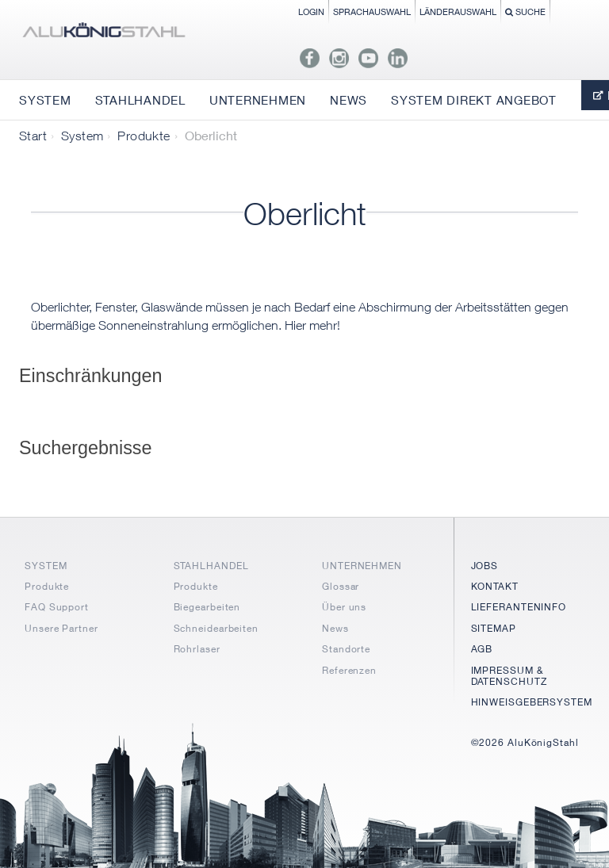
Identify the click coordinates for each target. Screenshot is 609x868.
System (82, 136)
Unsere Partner (61, 628)
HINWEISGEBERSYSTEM (532, 702)
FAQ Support (57, 607)
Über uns (344, 607)
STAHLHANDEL (211, 566)
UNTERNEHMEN (362, 566)
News (335, 628)
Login (311, 11)
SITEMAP (494, 628)
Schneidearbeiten (216, 628)
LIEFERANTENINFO (519, 607)
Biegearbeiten (207, 607)
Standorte (346, 649)
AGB (482, 649)
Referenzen (349, 670)
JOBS (485, 566)
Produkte (144, 136)
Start (33, 136)
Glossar (341, 586)
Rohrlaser (197, 649)
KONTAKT (495, 586)
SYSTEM (46, 566)
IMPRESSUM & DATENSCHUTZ (509, 676)
